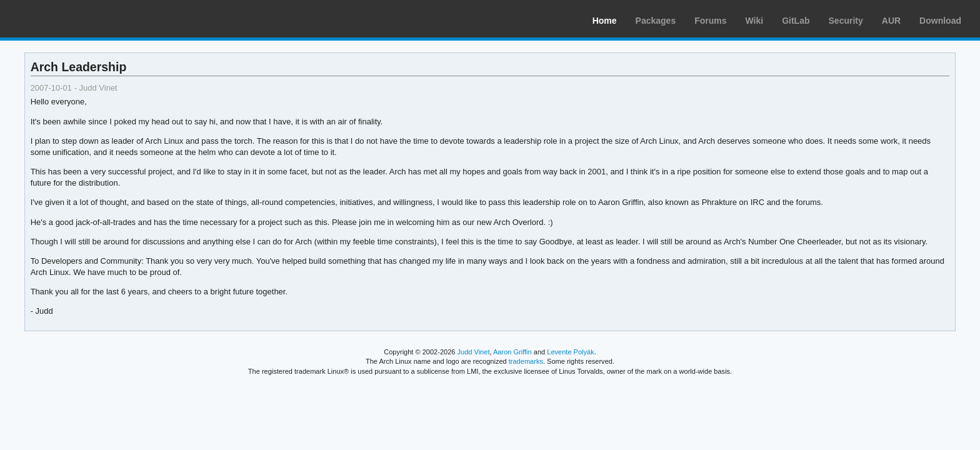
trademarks (526, 361)
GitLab (796, 21)
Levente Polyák (570, 352)
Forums (710, 21)
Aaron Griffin (512, 352)
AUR (891, 21)
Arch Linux (69, 19)
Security (846, 21)
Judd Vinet (474, 352)
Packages (656, 21)
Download (940, 21)
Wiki (755, 21)
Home (605, 21)
